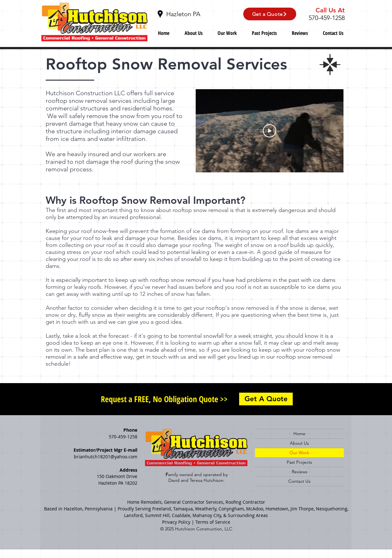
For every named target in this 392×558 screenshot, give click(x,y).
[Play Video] (270, 131)
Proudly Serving (134, 509)
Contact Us (299, 481)
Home (299, 434)
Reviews (300, 472)
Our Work (299, 453)
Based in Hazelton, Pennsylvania (78, 509)
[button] (227, 32)
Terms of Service (213, 522)
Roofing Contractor (245, 502)
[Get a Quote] (270, 14)
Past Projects (299, 462)
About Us (299, 443)
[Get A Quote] (266, 399)
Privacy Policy (176, 522)
